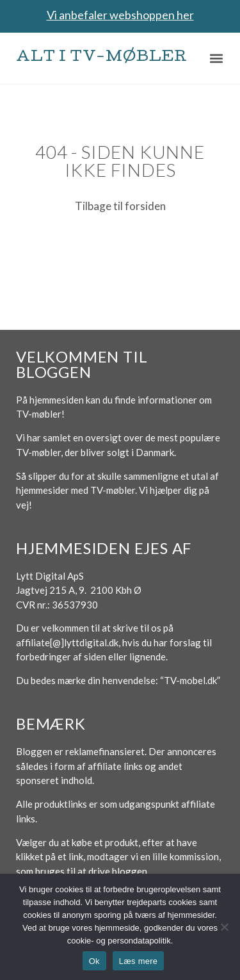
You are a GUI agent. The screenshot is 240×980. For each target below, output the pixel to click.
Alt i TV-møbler (102, 58)
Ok (94, 961)
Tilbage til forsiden (120, 206)
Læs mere (139, 961)
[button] (216, 58)
